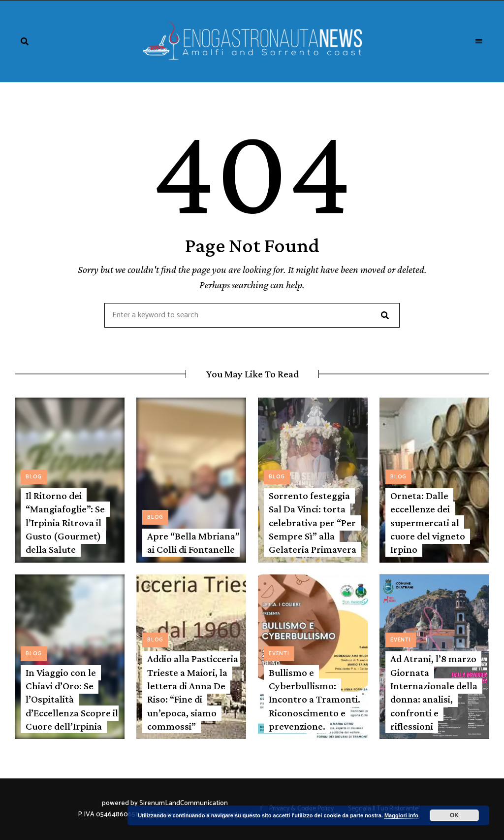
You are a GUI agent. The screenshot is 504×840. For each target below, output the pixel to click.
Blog (34, 477)
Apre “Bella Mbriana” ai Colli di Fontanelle (193, 543)
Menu (479, 41)
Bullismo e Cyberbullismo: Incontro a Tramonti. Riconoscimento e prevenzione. (315, 699)
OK (454, 815)
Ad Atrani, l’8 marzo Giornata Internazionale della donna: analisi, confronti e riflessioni (434, 692)
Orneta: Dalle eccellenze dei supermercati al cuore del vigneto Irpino (428, 522)
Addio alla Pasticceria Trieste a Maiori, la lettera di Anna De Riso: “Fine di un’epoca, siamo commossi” (193, 692)
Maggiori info (401, 815)
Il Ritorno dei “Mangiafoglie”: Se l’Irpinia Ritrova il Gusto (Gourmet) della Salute (65, 522)
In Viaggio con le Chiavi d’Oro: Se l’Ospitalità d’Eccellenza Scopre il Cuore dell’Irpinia (72, 699)
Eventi (279, 654)
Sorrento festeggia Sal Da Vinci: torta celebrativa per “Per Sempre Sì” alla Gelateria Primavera (313, 522)
